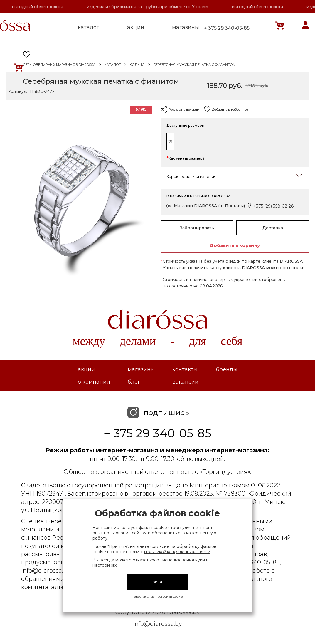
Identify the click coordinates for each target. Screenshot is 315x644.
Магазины (141, 369)
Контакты (185, 369)
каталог (89, 27)
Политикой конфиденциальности (177, 552)
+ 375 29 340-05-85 (227, 28)
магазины (186, 27)
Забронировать (197, 228)
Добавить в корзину (235, 245)
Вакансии (185, 382)
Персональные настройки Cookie (157, 597)
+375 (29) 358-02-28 (274, 206)
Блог (134, 382)
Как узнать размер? (187, 159)
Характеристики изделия (234, 176)
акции (136, 27)
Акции (86, 369)
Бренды (227, 369)
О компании (94, 382)
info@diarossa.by (157, 624)
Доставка (273, 228)
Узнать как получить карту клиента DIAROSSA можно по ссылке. (234, 268)
